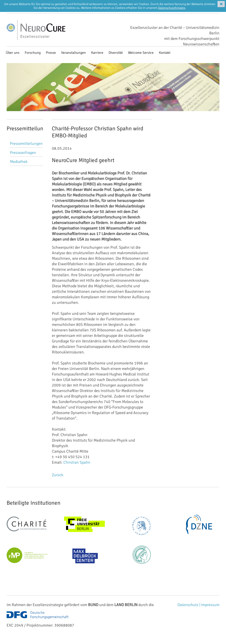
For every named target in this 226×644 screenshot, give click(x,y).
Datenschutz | (189, 605)
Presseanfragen (23, 153)
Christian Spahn (77, 462)
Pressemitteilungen (26, 144)
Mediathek (19, 162)
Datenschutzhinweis (172, 8)
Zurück (58, 475)
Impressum (210, 605)
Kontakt (165, 53)
